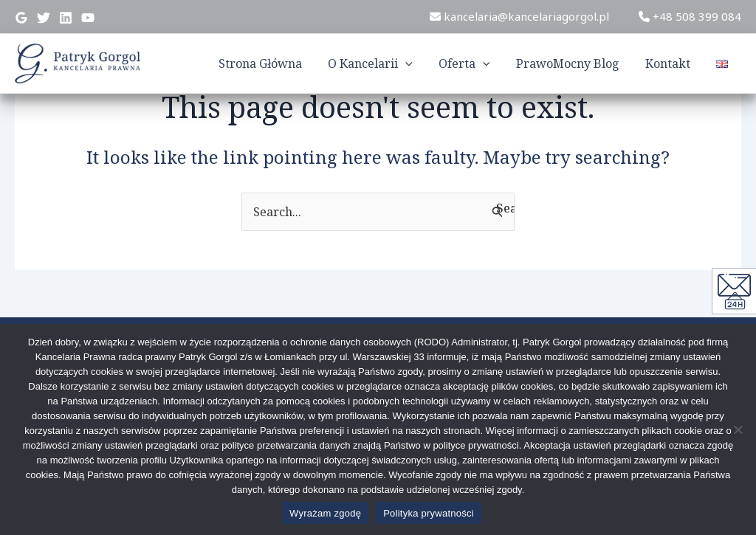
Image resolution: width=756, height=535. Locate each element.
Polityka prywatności (429, 513)
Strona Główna (274, 63)
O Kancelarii (381, 63)
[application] (416, 63)
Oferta (472, 63)
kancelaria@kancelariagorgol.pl (519, 16)
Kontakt (671, 63)
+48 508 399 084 (690, 16)
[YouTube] (88, 18)
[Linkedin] (66, 18)
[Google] (21, 18)
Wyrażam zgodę (325, 513)
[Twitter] (44, 18)
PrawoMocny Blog (574, 63)
